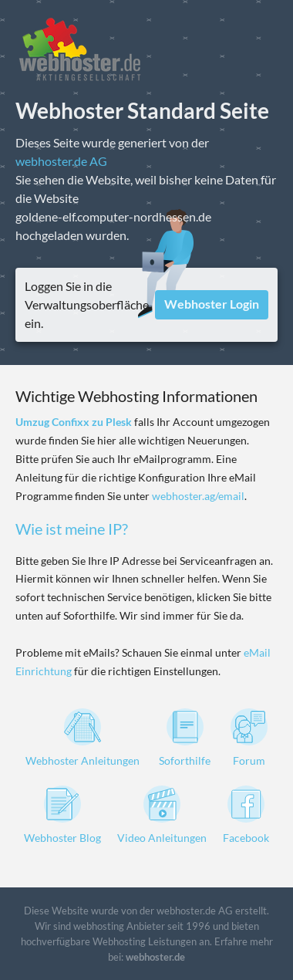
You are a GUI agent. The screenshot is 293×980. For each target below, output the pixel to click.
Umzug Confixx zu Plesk (74, 422)
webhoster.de (155, 957)
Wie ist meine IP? (72, 529)
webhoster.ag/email (198, 496)
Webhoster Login (212, 304)
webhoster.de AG (61, 161)
